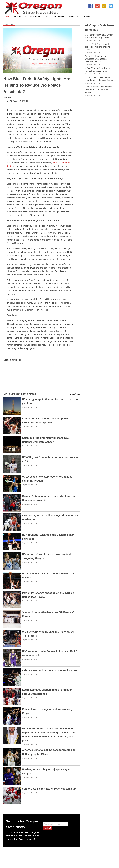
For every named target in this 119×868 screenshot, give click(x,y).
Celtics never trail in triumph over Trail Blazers (50, 670)
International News (39, 17)
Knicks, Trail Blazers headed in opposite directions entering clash (99, 47)
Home (7, 17)
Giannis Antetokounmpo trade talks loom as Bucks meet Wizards (99, 90)
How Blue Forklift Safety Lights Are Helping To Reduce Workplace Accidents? (37, 85)
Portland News (20, 17)
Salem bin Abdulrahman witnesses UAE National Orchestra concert (96, 59)
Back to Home (9, 24)
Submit (48, 828)
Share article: (12, 360)
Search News (73, 17)
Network (86, 17)
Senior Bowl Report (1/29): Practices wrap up (49, 789)
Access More (74, 394)
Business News (57, 17)
